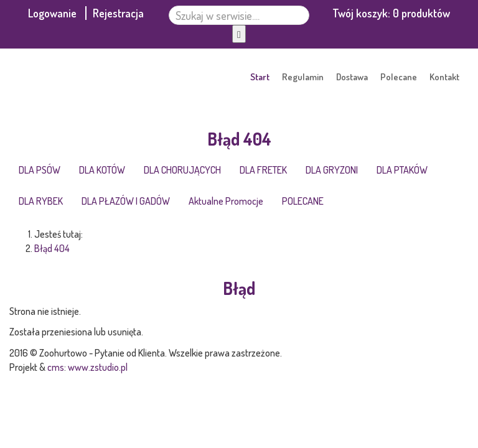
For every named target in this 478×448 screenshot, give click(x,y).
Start (260, 77)
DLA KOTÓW (102, 170)
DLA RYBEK (41, 201)
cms (56, 367)
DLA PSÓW (40, 170)
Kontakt (444, 77)
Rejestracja (118, 13)
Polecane (399, 77)
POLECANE (303, 201)
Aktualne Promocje (226, 201)
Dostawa (352, 77)
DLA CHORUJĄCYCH (182, 170)
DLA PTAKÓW (402, 170)
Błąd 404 (52, 248)
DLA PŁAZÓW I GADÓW (126, 201)
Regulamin (303, 77)
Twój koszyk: (391, 13)
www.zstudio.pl (98, 367)
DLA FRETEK (263, 170)
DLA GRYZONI (332, 170)
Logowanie (54, 13)
